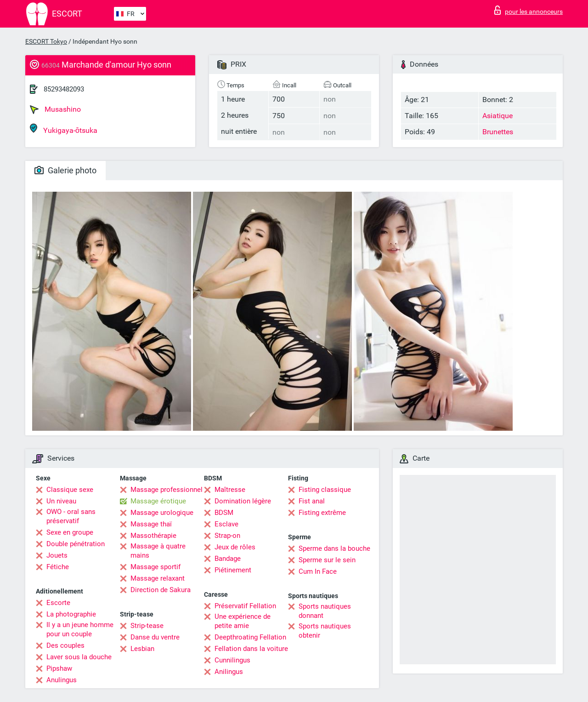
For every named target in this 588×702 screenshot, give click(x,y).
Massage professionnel (167, 490)
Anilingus (229, 672)
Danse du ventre (155, 637)
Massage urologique (162, 513)
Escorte (58, 603)
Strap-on (227, 536)
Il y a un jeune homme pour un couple (80, 629)
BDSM (224, 513)
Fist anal (312, 501)
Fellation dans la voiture (251, 649)
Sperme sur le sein (327, 560)
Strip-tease (147, 626)
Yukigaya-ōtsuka (64, 129)
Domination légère (243, 501)
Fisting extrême (322, 513)
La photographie (71, 614)
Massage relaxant (158, 578)
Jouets (57, 555)
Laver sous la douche (79, 657)
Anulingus (62, 680)
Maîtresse (230, 490)
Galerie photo (65, 170)
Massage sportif (155, 567)
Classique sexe (70, 490)
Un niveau (61, 501)
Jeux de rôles (235, 547)
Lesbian (142, 649)
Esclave (226, 524)
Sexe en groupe (70, 532)
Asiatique (498, 116)
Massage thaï (151, 524)
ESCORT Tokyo (46, 41)
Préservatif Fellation (245, 606)
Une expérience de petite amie (243, 621)
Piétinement (233, 570)
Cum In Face (318, 571)
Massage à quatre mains (158, 551)
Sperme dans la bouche (334, 548)
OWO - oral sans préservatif (71, 516)
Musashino (55, 109)
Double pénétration (76, 544)
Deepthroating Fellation (250, 637)
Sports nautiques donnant (325, 611)
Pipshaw (59, 668)
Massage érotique (158, 501)
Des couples (65, 645)
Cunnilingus (232, 660)
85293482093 (64, 89)
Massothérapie (153, 536)
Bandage (228, 559)
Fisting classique (325, 490)
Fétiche (58, 567)
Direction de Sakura (161, 590)
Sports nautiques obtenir (325, 631)
